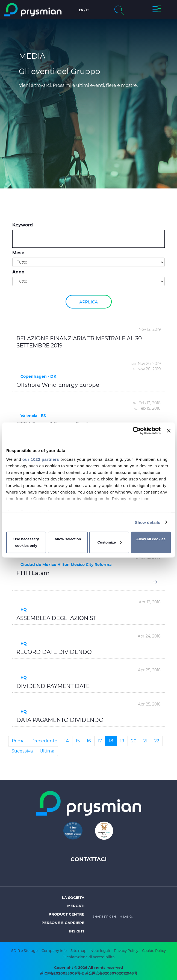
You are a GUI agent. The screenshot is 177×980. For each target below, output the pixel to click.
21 (145, 741)
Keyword (23, 225)
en (81, 10)
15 (78, 741)
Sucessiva (22, 751)
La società (73, 898)
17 (100, 741)
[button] (157, 10)
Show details (148, 522)
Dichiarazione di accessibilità (89, 957)
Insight (77, 931)
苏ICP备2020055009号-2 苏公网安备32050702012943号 (89, 973)
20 (134, 741)
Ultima (47, 751)
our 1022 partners (41, 459)
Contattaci (89, 859)
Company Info (54, 951)
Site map (79, 951)
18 (111, 741)
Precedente (44, 741)
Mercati (76, 906)
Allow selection (68, 539)
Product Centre (67, 914)
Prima (18, 741)
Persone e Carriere (63, 923)
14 (67, 741)
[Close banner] (169, 431)
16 (89, 741)
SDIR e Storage (24, 951)
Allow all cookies (151, 539)
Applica (88, 301)
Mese (18, 253)
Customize (109, 542)
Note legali (100, 951)
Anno (18, 272)
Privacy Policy (126, 951)
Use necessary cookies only (26, 542)
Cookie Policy (154, 951)
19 (122, 741)
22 (157, 741)
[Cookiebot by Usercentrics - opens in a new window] (137, 431)
